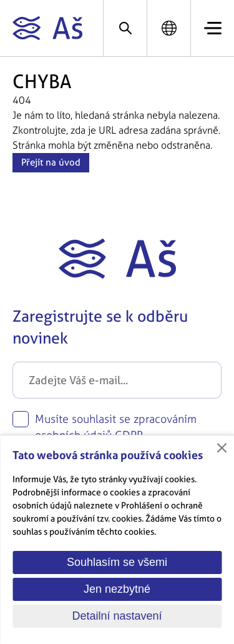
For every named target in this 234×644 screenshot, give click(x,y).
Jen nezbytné (117, 589)
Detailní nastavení (117, 616)
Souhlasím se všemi (117, 562)
